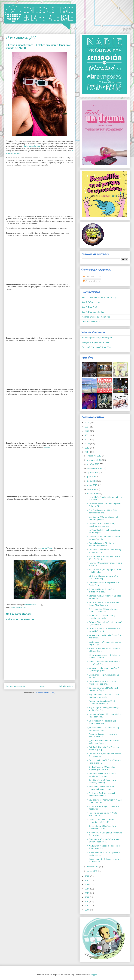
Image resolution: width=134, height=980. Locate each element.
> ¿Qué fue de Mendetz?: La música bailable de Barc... (103, 742)
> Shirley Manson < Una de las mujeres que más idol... (101, 768)
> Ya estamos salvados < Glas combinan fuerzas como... (101, 788)
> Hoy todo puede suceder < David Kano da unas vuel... (103, 696)
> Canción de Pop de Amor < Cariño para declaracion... (103, 538)
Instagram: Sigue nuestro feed (95, 342)
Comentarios (90, 281)
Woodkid (47, 448)
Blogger (94, 975)
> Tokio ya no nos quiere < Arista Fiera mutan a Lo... (102, 814)
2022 (87, 435)
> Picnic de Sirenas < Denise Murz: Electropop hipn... (103, 735)
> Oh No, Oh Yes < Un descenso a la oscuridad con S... (103, 630)
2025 (87, 423)
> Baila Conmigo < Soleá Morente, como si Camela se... (102, 610)
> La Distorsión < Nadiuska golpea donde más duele (103, 722)
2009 (87, 910)
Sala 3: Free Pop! (89, 307)
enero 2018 (93, 871)
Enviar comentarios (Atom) (45, 693)
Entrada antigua (66, 686)
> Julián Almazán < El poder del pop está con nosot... (103, 729)
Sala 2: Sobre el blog (91, 302)
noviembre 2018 (95, 460)
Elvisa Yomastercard (32, 146)
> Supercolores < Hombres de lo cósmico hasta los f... (102, 827)
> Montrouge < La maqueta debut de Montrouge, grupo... (103, 669)
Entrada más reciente (16, 686)
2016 (87, 880)
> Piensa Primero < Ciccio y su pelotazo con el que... (101, 544)
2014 (87, 889)
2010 (87, 906)
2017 (87, 876)
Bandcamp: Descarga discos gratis (98, 338)
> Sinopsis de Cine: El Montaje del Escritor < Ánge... (102, 689)
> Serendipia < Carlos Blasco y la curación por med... (102, 617)
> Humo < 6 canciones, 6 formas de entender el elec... (103, 663)
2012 (87, 897)
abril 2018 (92, 489)
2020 (87, 444)
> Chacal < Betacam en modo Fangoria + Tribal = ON (100, 821)
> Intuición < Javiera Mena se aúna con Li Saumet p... (103, 577)
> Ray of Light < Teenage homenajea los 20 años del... (103, 709)
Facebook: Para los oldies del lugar (97, 347)
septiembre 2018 (95, 468)
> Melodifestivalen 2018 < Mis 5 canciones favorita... (101, 775)
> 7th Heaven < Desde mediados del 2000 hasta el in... (103, 847)
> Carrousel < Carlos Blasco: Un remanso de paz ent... (102, 683)
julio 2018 (92, 477)
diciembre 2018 (94, 456)
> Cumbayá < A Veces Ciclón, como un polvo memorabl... (103, 841)
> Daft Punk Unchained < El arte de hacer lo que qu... (103, 748)
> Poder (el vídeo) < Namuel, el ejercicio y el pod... (101, 591)
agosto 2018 (93, 473)
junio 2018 (92, 481)
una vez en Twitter (45, 548)
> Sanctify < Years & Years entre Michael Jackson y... (102, 781)
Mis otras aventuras (91, 322)
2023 (87, 431)
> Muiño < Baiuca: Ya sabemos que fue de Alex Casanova (103, 604)
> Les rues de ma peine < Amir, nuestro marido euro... (101, 525)
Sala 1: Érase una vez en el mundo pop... (99, 297)
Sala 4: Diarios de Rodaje (93, 312)
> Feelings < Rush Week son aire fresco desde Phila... (102, 794)
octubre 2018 (93, 464)
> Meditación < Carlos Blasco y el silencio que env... (102, 518)
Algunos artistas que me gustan (96, 317)
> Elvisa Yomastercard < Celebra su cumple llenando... (103, 656)
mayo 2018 (92, 485)
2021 (87, 440)
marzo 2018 (93, 494)
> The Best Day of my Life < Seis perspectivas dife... (102, 512)
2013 (87, 893)
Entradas (89, 277)
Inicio (42, 686)
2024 (87, 427)
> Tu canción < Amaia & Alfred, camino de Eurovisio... (101, 702)
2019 (87, 448)
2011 (87, 902)
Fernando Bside (31, 605)
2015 (87, 885)
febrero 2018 (93, 867)
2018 (87, 452)
